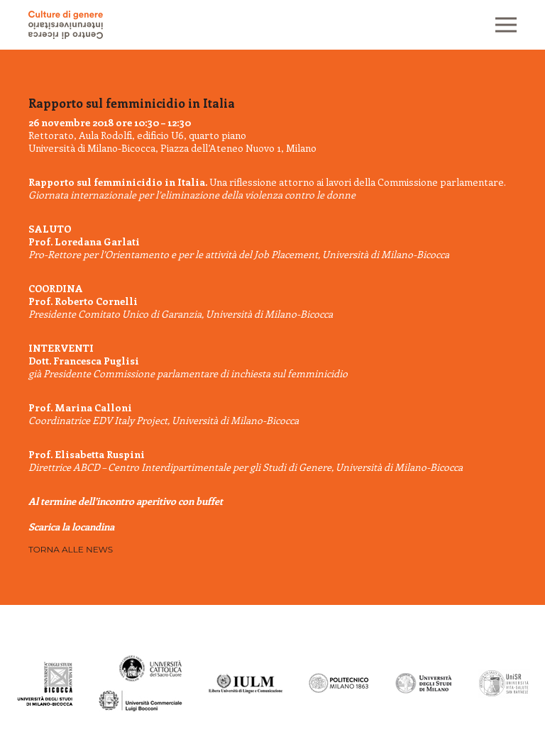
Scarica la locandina (71, 527)
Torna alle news (71, 549)
